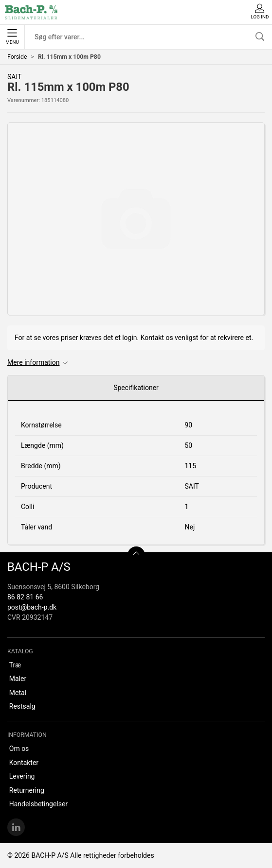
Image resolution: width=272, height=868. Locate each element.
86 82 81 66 (25, 597)
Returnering (27, 790)
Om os (19, 749)
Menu (12, 37)
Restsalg (22, 706)
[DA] (31, 12)
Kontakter (24, 763)
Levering (22, 776)
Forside (17, 57)
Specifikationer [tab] (136, 388)
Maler (18, 679)
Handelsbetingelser (38, 804)
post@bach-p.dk (32, 607)
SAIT (14, 77)
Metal (18, 693)
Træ (15, 665)
